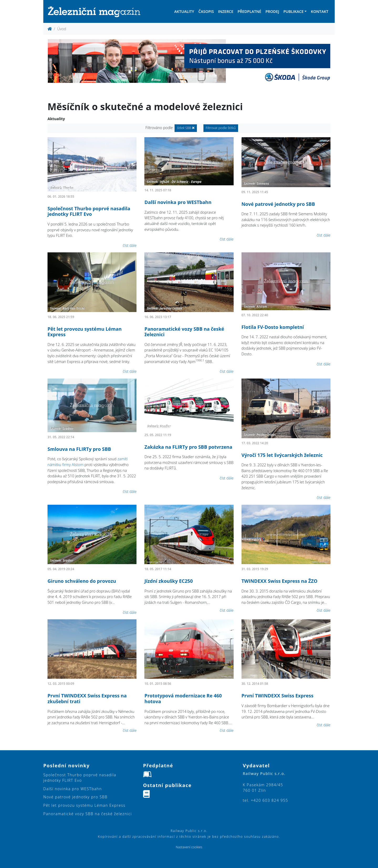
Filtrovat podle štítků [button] (221, 128)
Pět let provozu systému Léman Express (85, 332)
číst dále (130, 245)
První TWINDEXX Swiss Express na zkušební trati (87, 698)
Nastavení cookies (189, 847)
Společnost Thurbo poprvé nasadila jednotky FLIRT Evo (89, 211)
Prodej (272, 11)
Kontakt (320, 11)
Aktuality (184, 11)
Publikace (293, 11)
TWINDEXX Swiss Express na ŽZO (280, 581)
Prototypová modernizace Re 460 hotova (183, 698)
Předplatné (249, 11)
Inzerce (226, 11)
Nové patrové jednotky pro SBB (278, 204)
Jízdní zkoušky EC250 (169, 581)
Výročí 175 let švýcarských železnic (282, 455)
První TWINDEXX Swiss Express (277, 696)
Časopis (206, 11)
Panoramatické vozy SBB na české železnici (184, 332)
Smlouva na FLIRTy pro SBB (79, 449)
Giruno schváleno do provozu (82, 581)
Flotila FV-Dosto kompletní (273, 327)
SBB (186, 128)
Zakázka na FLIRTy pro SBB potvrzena (188, 447)
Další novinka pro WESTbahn (178, 202)
